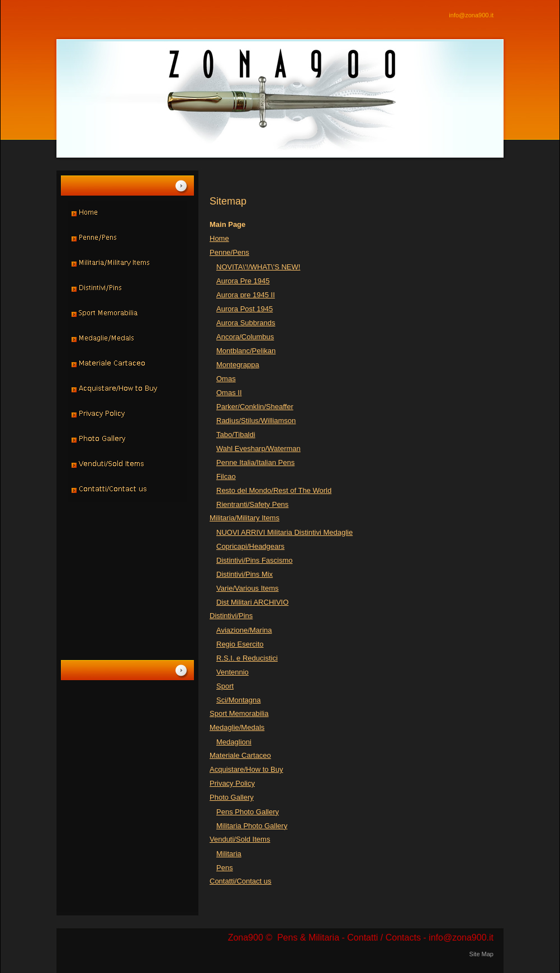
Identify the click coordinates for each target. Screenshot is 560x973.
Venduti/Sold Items (240, 839)
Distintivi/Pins (231, 616)
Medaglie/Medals (237, 727)
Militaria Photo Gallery (252, 826)
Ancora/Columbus (245, 337)
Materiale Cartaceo (240, 755)
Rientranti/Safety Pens (252, 504)
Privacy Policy (232, 783)
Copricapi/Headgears (250, 546)
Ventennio (232, 672)
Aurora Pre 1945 (243, 281)
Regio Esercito (240, 644)
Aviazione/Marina (244, 630)
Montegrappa (238, 365)
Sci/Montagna (239, 700)
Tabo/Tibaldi (236, 435)
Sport (225, 686)
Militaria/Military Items (245, 518)
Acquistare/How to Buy (246, 769)
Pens (225, 868)
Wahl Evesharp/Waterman (258, 448)
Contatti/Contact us (241, 881)
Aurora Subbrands (246, 323)
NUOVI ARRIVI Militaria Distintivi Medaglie (284, 532)
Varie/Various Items (248, 588)
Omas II (229, 393)
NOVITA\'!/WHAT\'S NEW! (258, 267)
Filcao (226, 476)
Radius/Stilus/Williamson (256, 421)
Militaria (229, 854)
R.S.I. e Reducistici (247, 658)
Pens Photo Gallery (248, 812)
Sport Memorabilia (239, 713)
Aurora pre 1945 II (246, 295)
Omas (226, 379)
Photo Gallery (232, 797)
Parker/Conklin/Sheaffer (255, 407)
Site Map (481, 954)
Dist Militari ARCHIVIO (252, 602)
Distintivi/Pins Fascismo (255, 560)
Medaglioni (234, 742)
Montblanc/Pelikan (246, 351)
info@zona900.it (471, 15)
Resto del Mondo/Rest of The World (274, 490)
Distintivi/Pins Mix (245, 574)
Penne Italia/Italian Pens (255, 462)
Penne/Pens (229, 252)
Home (219, 238)
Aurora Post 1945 (245, 309)
